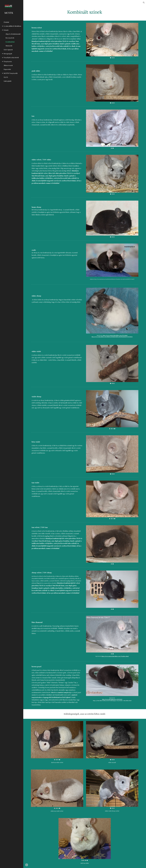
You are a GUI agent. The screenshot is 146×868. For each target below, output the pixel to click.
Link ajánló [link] (8, 81)
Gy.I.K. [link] (6, 77)
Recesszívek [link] (10, 38)
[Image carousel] (112, 41)
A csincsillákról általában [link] (12, 26)
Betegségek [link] (8, 54)
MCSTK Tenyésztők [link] (11, 73)
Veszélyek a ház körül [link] (11, 57)
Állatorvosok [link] (8, 65)
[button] (144, 3)
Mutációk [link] (9, 46)
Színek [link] (6, 30)
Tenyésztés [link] (8, 61)
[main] (85, 12)
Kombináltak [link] (10, 42)
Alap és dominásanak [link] (13, 34)
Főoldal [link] (6, 22)
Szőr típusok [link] (8, 50)
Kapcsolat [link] (7, 69)
